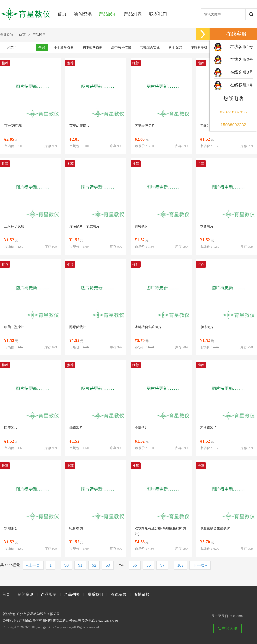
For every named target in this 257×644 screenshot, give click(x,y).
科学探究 (175, 48)
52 (94, 565)
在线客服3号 (242, 72)
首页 (62, 14)
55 (135, 565)
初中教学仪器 (93, 48)
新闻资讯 (83, 14)
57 (162, 565)
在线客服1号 (242, 47)
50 (66, 565)
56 (149, 565)
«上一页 (33, 565)
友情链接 (142, 594)
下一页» (200, 565)
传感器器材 (199, 48)
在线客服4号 (242, 85)
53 (108, 565)
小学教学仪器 (64, 48)
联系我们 (158, 14)
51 (80, 565)
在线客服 (228, 628)
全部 (42, 48)
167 (180, 565)
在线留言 (119, 594)
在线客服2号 (242, 59)
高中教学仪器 (121, 48)
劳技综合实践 (150, 48)
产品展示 (108, 14)
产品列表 (133, 14)
